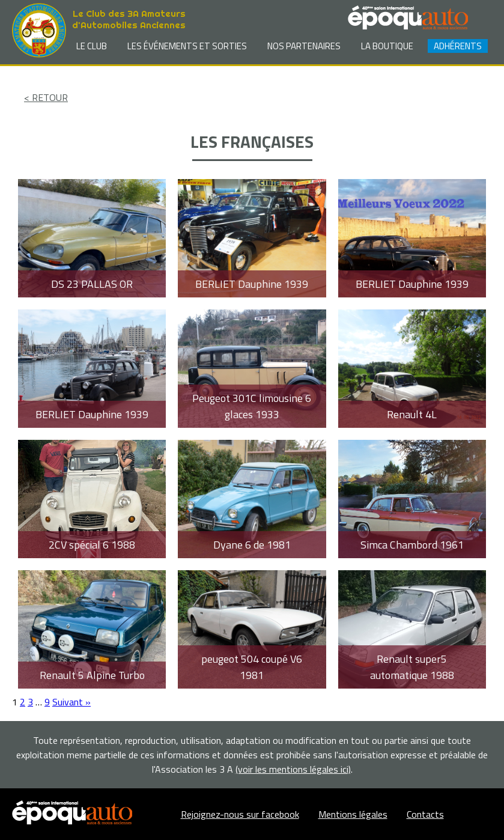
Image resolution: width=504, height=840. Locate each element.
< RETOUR (46, 97)
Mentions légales (353, 814)
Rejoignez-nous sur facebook (240, 814)
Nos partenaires (304, 46)
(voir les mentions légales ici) (293, 769)
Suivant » (71, 702)
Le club (92, 46)
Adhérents (458, 46)
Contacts (425, 814)
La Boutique (387, 46)
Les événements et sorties (187, 46)
